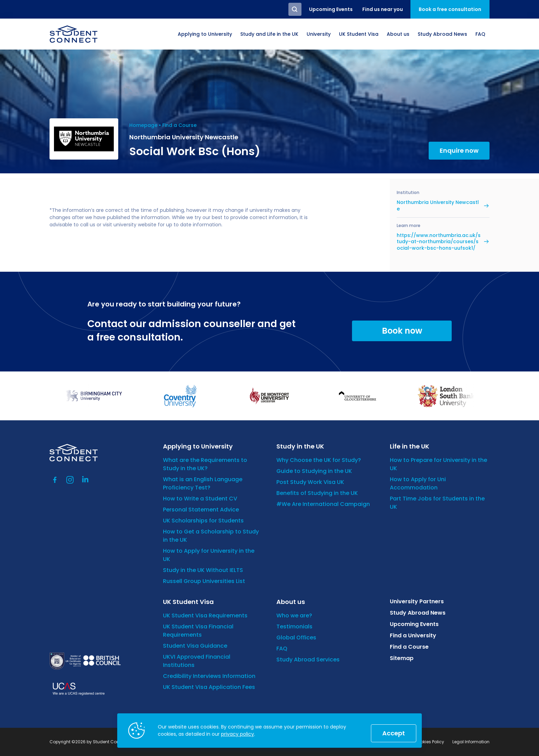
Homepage (143, 125)
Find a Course (179, 125)
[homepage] (74, 34)
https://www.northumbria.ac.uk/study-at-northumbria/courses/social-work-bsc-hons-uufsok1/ (439, 242)
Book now (402, 331)
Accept (394, 733)
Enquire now (459, 150)
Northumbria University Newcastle (438, 205)
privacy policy (238, 734)
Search (295, 9)
